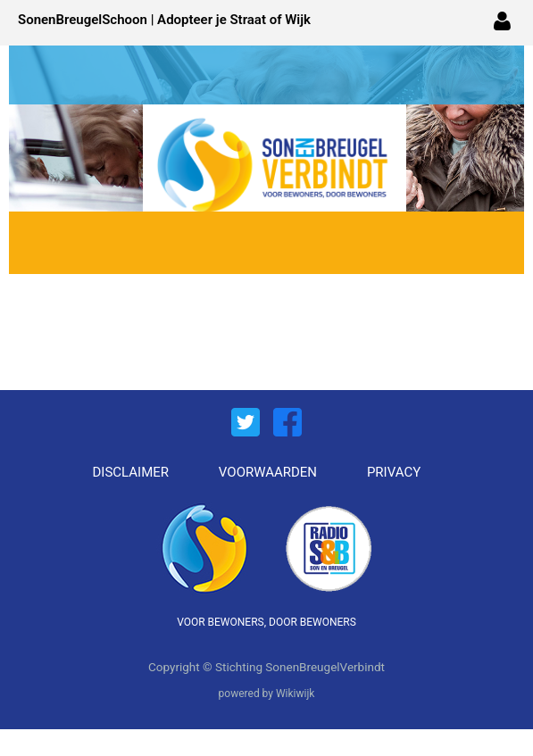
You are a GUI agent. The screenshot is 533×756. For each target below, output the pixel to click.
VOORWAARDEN (268, 472)
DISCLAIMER (131, 472)
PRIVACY (394, 472)
